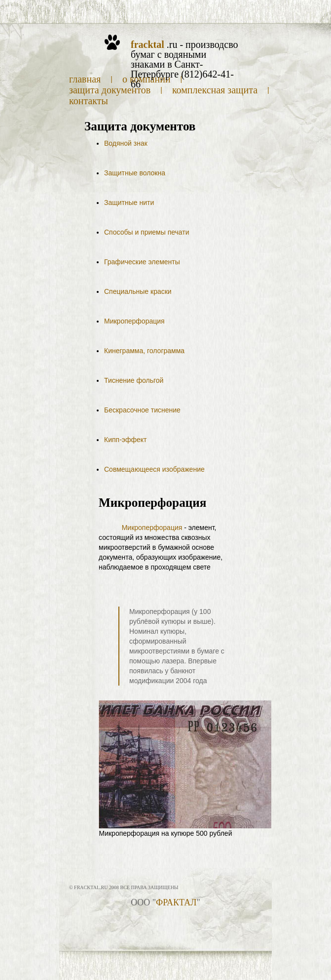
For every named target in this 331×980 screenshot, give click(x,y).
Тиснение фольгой (134, 380)
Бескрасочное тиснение (142, 410)
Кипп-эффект (125, 440)
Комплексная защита (215, 90)
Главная (85, 79)
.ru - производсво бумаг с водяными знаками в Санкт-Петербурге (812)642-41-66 (184, 64)
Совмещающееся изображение (154, 469)
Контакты (89, 101)
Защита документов (110, 90)
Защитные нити (129, 203)
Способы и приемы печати (147, 232)
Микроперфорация (134, 321)
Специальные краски (138, 291)
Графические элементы (142, 262)
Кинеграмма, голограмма (144, 351)
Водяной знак (126, 143)
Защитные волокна (135, 173)
